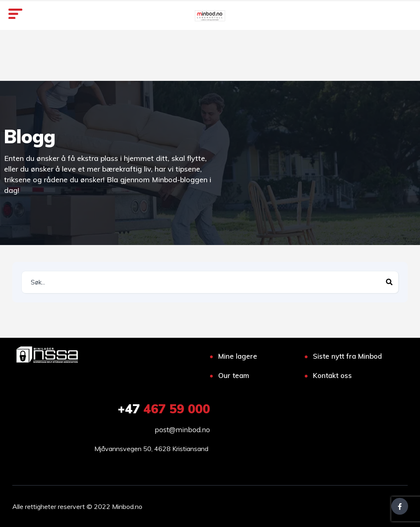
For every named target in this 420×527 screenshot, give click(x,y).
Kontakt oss (332, 375)
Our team (234, 375)
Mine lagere (238, 356)
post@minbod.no (182, 430)
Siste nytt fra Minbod (347, 356)
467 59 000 (164, 409)
